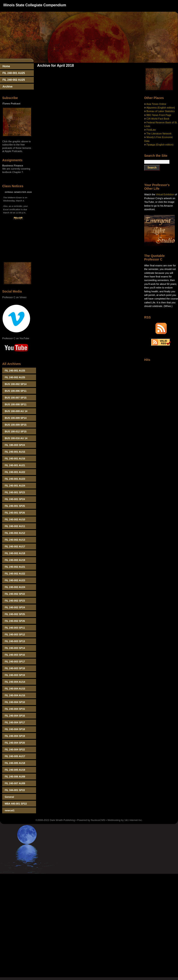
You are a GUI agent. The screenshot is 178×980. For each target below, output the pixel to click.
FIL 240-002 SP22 (15, 594)
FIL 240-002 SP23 (15, 601)
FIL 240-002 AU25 (14, 80)
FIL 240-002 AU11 (15, 526)
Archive (7, 87)
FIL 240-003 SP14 (15, 648)
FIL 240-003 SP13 (15, 641)
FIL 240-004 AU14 (15, 682)
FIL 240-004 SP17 (15, 722)
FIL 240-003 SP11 (15, 628)
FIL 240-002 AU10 (15, 519)
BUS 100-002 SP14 (16, 384)
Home (6, 66)
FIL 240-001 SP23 (15, 492)
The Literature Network (159, 134)
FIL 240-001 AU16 (15, 459)
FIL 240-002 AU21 (15, 567)
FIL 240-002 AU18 (15, 553)
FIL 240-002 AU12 (15, 533)
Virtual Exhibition (165, 194)
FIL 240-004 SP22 (15, 749)
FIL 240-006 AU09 (15, 777)
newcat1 (10, 810)
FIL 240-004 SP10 (15, 702)
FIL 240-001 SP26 (15, 513)
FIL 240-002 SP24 (15, 607)
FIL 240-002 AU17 (15, 546)
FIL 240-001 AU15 (15, 452)
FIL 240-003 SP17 (15, 662)
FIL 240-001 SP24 (15, 499)
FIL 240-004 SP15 (15, 709)
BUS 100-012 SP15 (16, 431)
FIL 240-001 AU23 (15, 479)
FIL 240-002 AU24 (15, 587)
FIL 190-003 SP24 (15, 445)
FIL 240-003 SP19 (15, 675)
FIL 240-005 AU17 (15, 756)
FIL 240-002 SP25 (15, 614)
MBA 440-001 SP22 (16, 804)
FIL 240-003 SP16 (15, 655)
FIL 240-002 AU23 (15, 580)
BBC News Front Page (159, 115)
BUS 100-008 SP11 (16, 404)
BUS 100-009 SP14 (16, 418)
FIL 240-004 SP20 (15, 743)
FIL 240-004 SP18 (15, 729)
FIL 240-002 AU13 (15, 540)
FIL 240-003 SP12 (15, 634)
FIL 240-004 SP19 (15, 736)
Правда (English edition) (160, 145)
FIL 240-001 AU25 (14, 73)
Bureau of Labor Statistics (161, 111)
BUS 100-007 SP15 (16, 398)
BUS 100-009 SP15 (16, 425)
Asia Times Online (156, 104)
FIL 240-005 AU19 (15, 770)
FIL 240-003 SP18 (15, 668)
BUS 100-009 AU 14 (16, 411)
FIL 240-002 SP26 (15, 621)
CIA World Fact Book (158, 119)
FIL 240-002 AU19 (15, 560)
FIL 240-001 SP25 (15, 506)
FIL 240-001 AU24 (15, 486)
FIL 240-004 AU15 (15, 689)
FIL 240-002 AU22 (15, 574)
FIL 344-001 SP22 (15, 790)
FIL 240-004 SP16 (15, 716)
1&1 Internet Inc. (133, 820)
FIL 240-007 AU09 (15, 783)
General (9, 797)
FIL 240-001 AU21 (15, 465)
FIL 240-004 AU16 (15, 695)
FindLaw (151, 130)
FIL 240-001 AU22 (15, 472)
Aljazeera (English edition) (161, 108)
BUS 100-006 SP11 (16, 391)
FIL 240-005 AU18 (15, 763)
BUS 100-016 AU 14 (16, 438)
